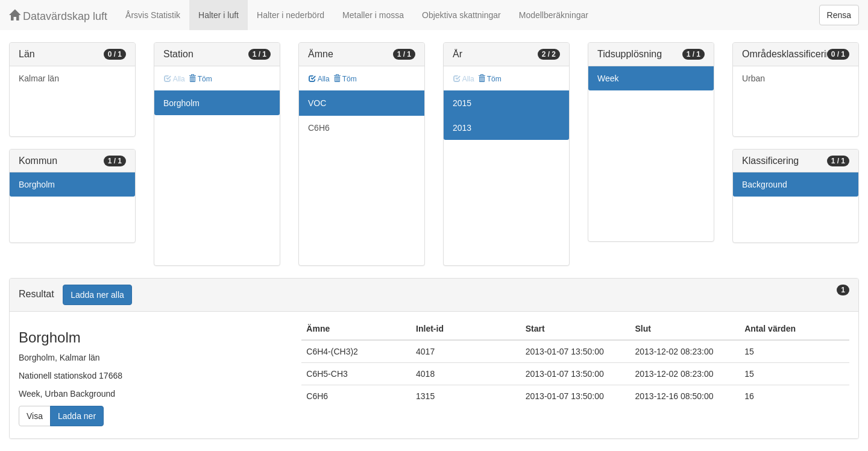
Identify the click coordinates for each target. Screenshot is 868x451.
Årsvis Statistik (153, 15)
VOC (317, 103)
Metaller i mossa (373, 15)
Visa (35, 416)
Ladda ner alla (97, 295)
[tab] (434, 295)
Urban (753, 78)
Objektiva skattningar (461, 15)
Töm (200, 79)
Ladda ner (77, 416)
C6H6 (319, 128)
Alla (319, 79)
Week (608, 78)
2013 (462, 128)
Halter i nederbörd (291, 15)
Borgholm (37, 184)
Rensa (839, 15)
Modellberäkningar (554, 15)
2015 (462, 103)
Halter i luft (219, 15)
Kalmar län (39, 78)
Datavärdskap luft (58, 16)
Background (765, 184)
